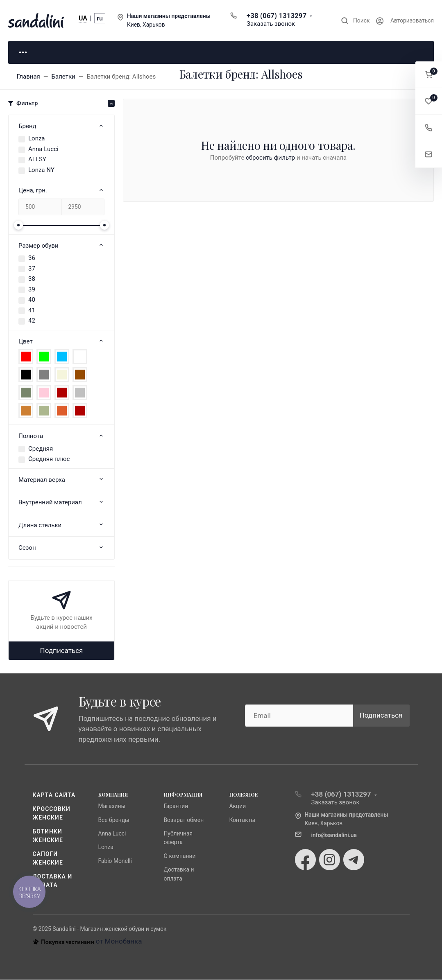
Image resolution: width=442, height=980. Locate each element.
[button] (429, 75)
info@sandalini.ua (334, 835)
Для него (131, 52)
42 (32, 321)
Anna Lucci (43, 149)
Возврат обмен (184, 820)
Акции (238, 807)
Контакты (243, 820)
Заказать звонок (271, 24)
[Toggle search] (355, 21)
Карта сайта (54, 796)
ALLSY (37, 160)
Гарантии (176, 807)
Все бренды (114, 820)
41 (32, 311)
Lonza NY (41, 170)
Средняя (41, 449)
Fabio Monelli (115, 861)
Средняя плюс (49, 460)
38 (32, 280)
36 (32, 259)
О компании (180, 856)
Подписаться (62, 651)
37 (32, 269)
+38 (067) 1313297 (277, 16)
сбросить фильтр (270, 158)
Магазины (112, 807)
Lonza (37, 139)
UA (83, 18)
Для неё (49, 52)
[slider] (18, 226)
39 (32, 290)
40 (32, 300)
